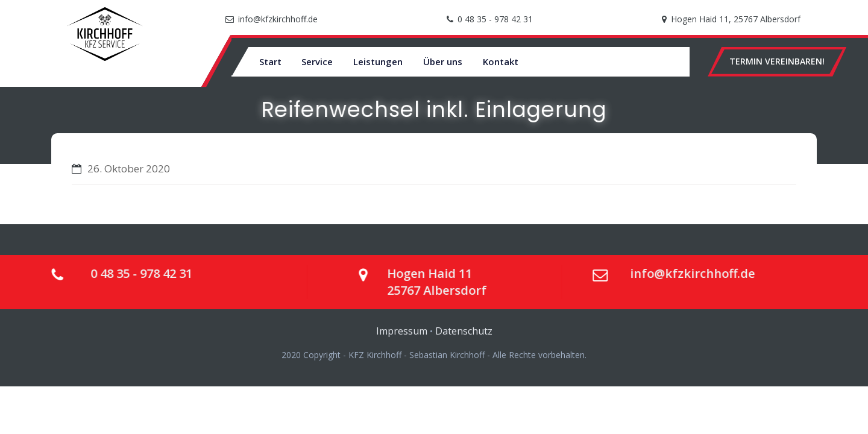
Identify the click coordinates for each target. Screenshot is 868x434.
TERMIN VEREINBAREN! (777, 61)
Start (270, 61)
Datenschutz (464, 336)
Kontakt (501, 61)
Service (317, 61)
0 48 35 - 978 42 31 (495, 19)
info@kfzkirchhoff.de (278, 19)
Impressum (402, 336)
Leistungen (378, 61)
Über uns (443, 61)
